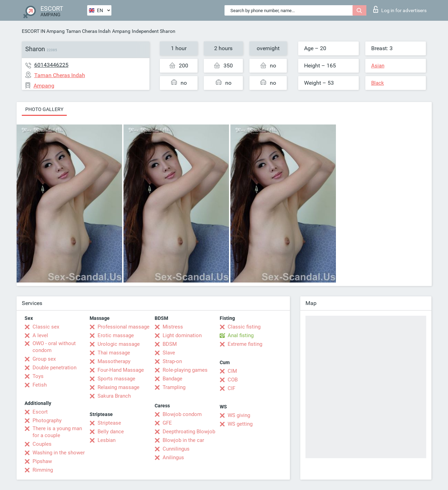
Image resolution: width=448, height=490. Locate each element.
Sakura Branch (114, 396)
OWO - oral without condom (54, 347)
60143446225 (51, 65)
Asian (378, 66)
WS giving (239, 415)
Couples (42, 444)
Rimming (43, 470)
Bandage (172, 379)
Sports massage (116, 379)
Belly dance (111, 432)
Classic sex (46, 327)
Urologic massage (119, 344)
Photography (47, 420)
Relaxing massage (118, 387)
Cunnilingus (176, 449)
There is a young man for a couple (57, 432)
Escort (40, 412)
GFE (167, 423)
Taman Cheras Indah (88, 31)
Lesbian (107, 440)
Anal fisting (241, 335)
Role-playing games (185, 370)
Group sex (44, 359)
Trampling (174, 387)
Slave (169, 353)
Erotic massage (116, 335)
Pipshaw (42, 461)
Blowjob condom (182, 414)
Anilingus (173, 457)
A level (40, 335)
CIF (231, 388)
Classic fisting (244, 327)
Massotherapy (114, 361)
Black (378, 83)
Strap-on (172, 361)
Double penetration (54, 368)
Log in (400, 9)
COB (233, 380)
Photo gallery (44, 109)
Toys (38, 376)
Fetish (40, 385)
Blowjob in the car (183, 440)
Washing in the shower (59, 453)
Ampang (121, 31)
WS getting (240, 424)
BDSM (170, 344)
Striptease (109, 423)
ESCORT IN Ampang (43, 31)
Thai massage (114, 353)
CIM (232, 371)
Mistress (173, 327)
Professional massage (124, 327)
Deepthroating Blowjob (189, 432)
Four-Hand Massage (121, 370)
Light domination (182, 335)
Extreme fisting (245, 344)
